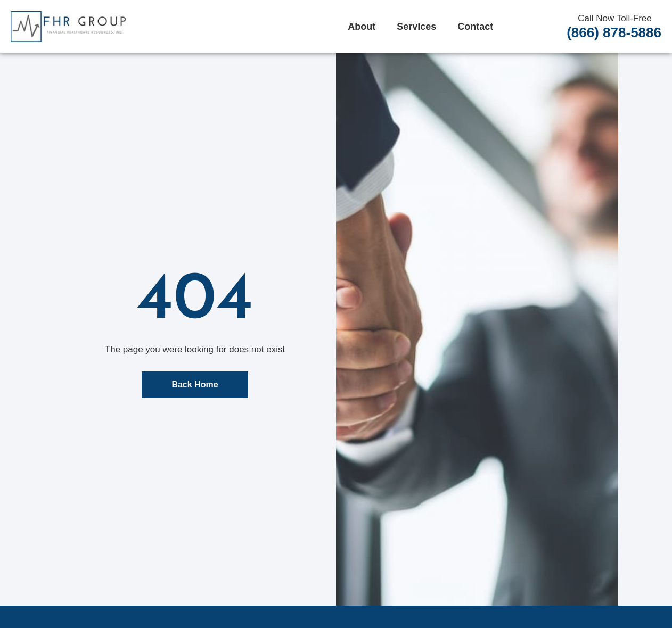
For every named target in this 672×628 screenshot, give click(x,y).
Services (416, 27)
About (362, 27)
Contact (475, 27)
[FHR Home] (68, 27)
